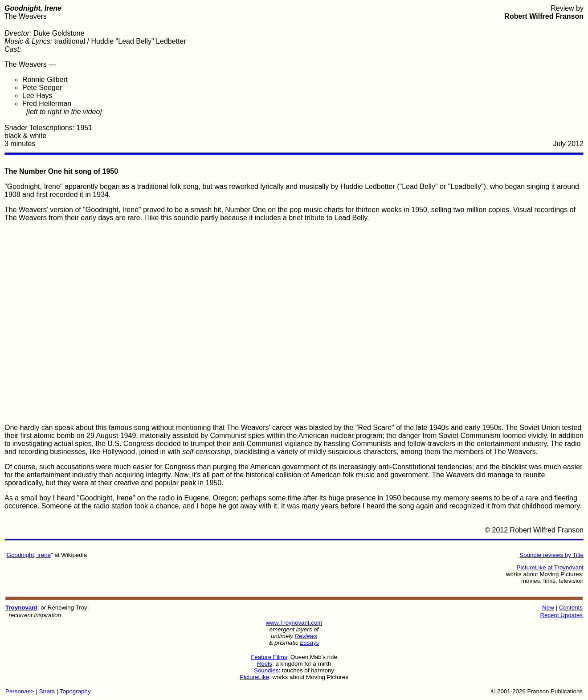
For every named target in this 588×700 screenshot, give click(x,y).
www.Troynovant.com (294, 623)
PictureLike (254, 677)
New (548, 608)
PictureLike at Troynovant (550, 567)
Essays (309, 643)
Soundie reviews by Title (551, 555)
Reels (265, 664)
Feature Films (269, 657)
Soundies (266, 670)
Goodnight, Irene (29, 555)
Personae (18, 691)
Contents (571, 608)
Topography (75, 691)
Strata (47, 691)
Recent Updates (561, 615)
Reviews (306, 636)
